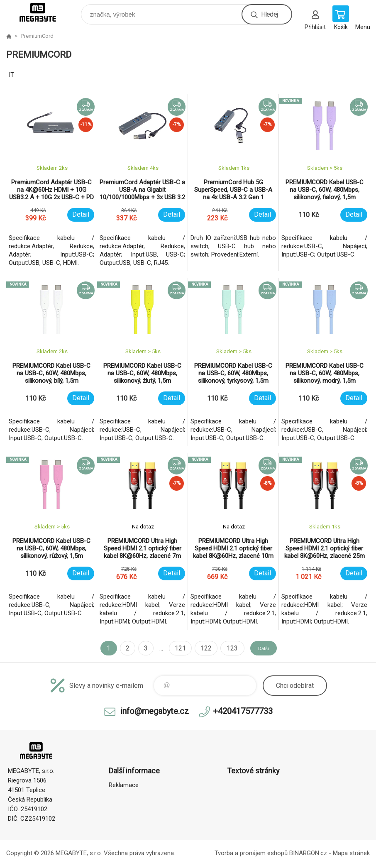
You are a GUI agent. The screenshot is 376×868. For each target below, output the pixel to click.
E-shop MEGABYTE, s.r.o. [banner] (43, 12)
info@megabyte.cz (155, 711)
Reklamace (124, 785)
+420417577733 (243, 711)
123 (226, 648)
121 (175, 648)
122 (200, 648)
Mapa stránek (351, 853)
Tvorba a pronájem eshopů (251, 853)
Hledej (269, 14)
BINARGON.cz (308, 853)
